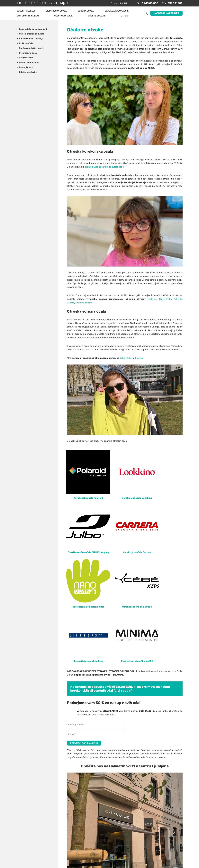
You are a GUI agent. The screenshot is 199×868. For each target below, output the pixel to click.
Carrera (71, 303)
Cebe (130, 359)
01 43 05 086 (147, 3)
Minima (90, 303)
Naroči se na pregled (166, 13)
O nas (110, 3)
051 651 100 (174, 3)
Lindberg (81, 303)
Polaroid (178, 300)
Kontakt (121, 3)
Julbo (123, 359)
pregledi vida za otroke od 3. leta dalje (106, 168)
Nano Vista (165, 300)
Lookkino (152, 300)
